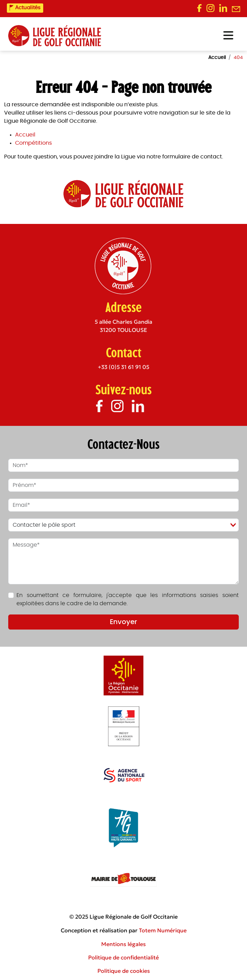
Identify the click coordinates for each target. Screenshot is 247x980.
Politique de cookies (124, 971)
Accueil (25, 135)
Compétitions (33, 143)
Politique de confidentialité (123, 957)
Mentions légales (123, 944)
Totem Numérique (163, 930)
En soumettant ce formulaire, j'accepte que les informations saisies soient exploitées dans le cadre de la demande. (128, 599)
